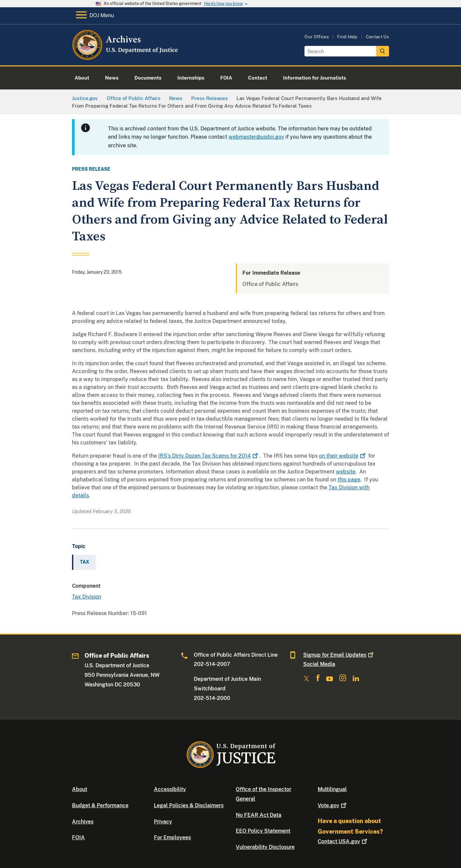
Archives (83, 822)
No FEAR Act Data (259, 815)
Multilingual (332, 789)
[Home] (126, 58)
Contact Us (377, 37)
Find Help (347, 37)
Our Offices (317, 37)
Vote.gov (333, 805)
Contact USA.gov (343, 841)
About (80, 789)
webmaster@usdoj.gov (256, 137)
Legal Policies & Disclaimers (189, 805)
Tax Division (87, 597)
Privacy (163, 822)
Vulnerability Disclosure (265, 847)
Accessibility (170, 789)
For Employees (172, 837)
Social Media (319, 664)
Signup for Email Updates (339, 655)
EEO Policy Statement (263, 831)
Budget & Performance (100, 805)
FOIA (78, 837)
